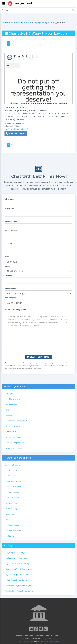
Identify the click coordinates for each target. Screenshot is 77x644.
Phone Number (12, 231)
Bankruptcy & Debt (13, 470)
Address (9, 244)
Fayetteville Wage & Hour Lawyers (18, 564)
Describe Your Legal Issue (16, 310)
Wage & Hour (11, 432)
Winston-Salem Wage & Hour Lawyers (20, 591)
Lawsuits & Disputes (13, 530)
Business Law (11, 476)
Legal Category (11, 288)
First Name (10, 199)
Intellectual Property (13, 525)
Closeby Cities (11, 545)
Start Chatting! (38, 357)
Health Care (10, 519)
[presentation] (39, 349)
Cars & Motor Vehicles (14, 481)
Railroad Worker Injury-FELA (16, 421)
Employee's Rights (42, 23)
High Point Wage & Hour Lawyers (18, 574)
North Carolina (13, 23)
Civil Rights (10, 393)
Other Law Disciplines (19, 458)
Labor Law (9, 415)
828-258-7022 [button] (16, 134)
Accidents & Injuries (13, 465)
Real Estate (10, 536)
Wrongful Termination (14, 448)
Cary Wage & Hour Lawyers (16, 553)
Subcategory (10, 298)
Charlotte (27, 23)
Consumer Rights (12, 492)
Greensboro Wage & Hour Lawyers (19, 569)
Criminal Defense (12, 498)
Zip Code (9, 275)
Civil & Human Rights (13, 487)
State (8, 266)
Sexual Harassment (13, 426)
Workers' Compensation (15, 443)
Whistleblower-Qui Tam (14, 437)
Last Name (10, 208)
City (7, 257)
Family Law (10, 514)
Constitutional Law (13, 399)
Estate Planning (11, 509)
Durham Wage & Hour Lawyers (17, 558)
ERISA (8, 410)
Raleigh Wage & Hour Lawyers (17, 580)
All (3, 23)
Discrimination (11, 404)
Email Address (11, 221)
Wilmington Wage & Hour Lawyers (19, 585)
